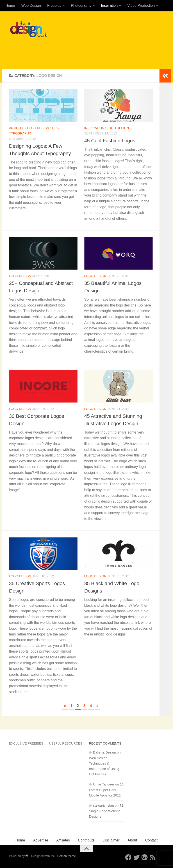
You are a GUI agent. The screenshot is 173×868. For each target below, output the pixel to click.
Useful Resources (66, 743)
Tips (55, 128)
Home (10, 6)
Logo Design (38, 128)
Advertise (41, 840)
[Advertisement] (82, 51)
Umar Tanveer (104, 784)
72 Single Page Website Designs (106, 811)
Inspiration (109, 6)
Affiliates (63, 840)
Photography (81, 6)
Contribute (86, 840)
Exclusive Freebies (26, 743)
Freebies (54, 6)
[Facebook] (128, 857)
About (132, 840)
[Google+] (145, 857)
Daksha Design (105, 752)
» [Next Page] (97, 706)
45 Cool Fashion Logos (110, 141)
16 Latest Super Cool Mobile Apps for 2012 (106, 790)
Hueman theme (66, 856)
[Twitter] (137, 857)
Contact (151, 840)
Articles (17, 128)
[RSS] (153, 857)
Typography (20, 133)
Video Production (141, 6)
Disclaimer (111, 840)
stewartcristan (104, 805)
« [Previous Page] (65, 706)
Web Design (31, 6)
